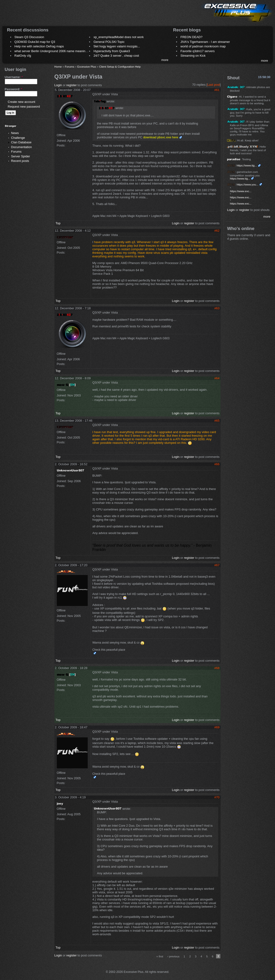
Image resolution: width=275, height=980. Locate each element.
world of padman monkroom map (203, 46)
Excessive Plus (87, 67)
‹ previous (173, 956)
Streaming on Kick (193, 56)
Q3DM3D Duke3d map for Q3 (35, 42)
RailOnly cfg (23, 56)
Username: (14, 77)
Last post (214, 85)
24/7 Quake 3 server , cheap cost (116, 56)
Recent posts (20, 161)
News (15, 133)
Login (58, 85)
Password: (14, 89)
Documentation (22, 147)
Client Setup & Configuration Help (120, 67)
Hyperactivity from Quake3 (112, 51)
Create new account (22, 102)
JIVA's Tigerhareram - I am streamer (205, 42)
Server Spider (21, 156)
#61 (217, 90)
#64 (217, 378)
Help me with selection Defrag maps (39, 46)
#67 (217, 565)
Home (58, 67)
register (71, 85)
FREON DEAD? (191, 37)
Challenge (18, 138)
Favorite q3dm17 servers (198, 51)
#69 (217, 727)
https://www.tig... (247, 165)
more (165, 60)
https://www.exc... (241, 191)
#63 (217, 308)
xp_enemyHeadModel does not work (118, 37)
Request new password (24, 107)
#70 (217, 797)
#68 (217, 668)
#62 (217, 231)
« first (160, 956)
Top (58, 223)
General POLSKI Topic (109, 42)
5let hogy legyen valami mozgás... (117, 46)
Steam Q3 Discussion (29, 37)
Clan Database (21, 142)
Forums (16, 152)
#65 (217, 421)
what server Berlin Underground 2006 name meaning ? (52, 51)
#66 (217, 464)
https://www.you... (247, 184)
